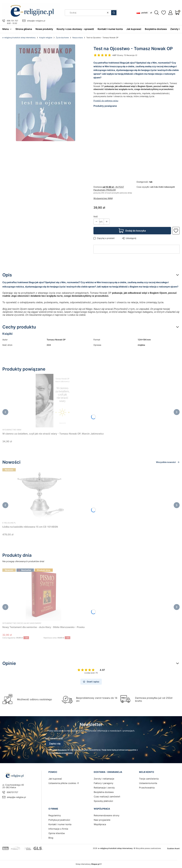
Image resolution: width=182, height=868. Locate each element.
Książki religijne (46, 38)
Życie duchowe (62, 38)
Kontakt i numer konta (60, 824)
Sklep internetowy (88, 864)
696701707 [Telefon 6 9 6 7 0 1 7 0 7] (12, 792)
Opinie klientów (57, 833)
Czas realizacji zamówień (107, 797)
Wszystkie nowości (168, 462)
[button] (114, 13)
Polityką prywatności (63, 753)
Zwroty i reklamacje (104, 779)
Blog (51, 838)
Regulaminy (55, 815)
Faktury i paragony (103, 783)
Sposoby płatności (103, 801)
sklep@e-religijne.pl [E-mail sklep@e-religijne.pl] (36, 21)
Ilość (96, 216)
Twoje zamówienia (149, 779)
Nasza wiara (78, 38)
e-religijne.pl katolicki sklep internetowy (19, 38)
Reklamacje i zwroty (104, 788)
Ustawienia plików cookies (63, 783)
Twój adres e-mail (54, 738)
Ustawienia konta (148, 783)
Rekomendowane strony (107, 815)
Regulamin (62, 750)
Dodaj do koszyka (136, 231)
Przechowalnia (147, 788)
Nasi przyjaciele (102, 820)
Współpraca (100, 824)
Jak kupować (55, 779)
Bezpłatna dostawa (104, 792)
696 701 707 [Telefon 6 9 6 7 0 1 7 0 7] (12, 21)
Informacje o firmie (58, 829)
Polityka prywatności (59, 820)
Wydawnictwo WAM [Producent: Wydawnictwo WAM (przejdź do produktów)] (103, 198)
